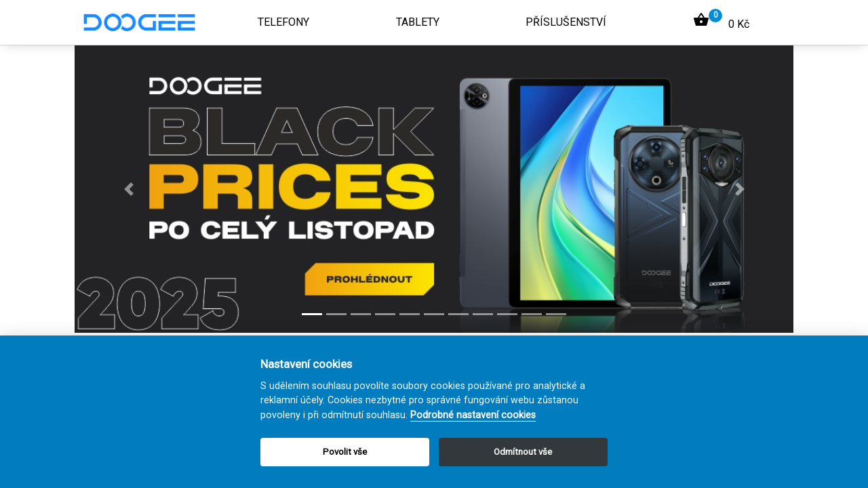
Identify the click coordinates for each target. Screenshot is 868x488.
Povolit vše (345, 452)
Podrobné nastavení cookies (473, 415)
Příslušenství (566, 22)
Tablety (418, 22)
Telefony (283, 22)
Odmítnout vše (523, 452)
